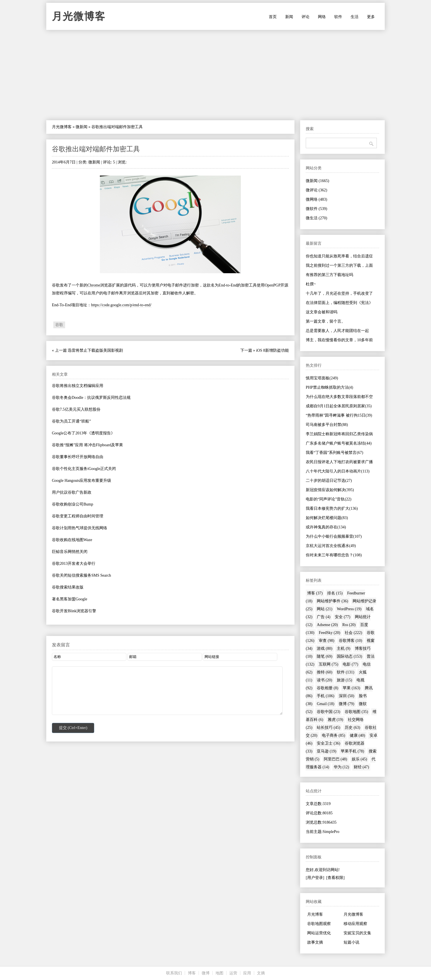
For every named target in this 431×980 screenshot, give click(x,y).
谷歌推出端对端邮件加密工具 (96, 149)
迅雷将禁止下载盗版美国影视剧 (95, 350)
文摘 (261, 973)
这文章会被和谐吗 (322, 312)
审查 (326, 641)
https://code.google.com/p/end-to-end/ (121, 305)
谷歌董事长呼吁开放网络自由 (78, 457)
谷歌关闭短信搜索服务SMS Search (82, 575)
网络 (322, 17)
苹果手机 (352, 751)
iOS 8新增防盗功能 (272, 350)
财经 (361, 767)
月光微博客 (79, 16)
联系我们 (174, 973)
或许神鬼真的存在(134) (326, 527)
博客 (315, 593)
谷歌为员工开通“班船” (71, 421)
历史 (352, 728)
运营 (233, 973)
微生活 (316, 218)
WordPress (349, 609)
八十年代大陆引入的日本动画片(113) (338, 471)
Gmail (326, 704)
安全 (343, 617)
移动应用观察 (355, 924)
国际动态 (349, 656)
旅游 (345, 680)
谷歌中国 (328, 712)
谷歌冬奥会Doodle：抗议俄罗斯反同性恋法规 (91, 398)
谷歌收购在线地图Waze (72, 540)
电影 (350, 664)
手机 (326, 696)
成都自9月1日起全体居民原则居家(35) (339, 406)
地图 (219, 973)
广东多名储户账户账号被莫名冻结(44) (339, 443)
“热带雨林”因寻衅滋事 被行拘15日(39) (339, 415)
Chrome (94, 285)
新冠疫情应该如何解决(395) (330, 490)
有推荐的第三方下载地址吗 (329, 275)
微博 (347, 704)
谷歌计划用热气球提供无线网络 (80, 528)
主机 (344, 648)
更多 (371, 17)
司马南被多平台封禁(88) (327, 425)
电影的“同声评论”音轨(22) (329, 499)
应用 (247, 973)
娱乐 (359, 759)
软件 (338, 17)
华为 (341, 767)
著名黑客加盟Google (70, 599)
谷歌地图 (356, 712)
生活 (355, 17)
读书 (325, 680)
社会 (353, 633)
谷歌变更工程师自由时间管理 (78, 516)
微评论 (316, 190)
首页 (273, 17)
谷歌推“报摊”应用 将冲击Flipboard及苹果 (87, 445)
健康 (358, 735)
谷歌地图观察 (319, 924)
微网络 (316, 199)
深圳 (347, 696)
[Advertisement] (215, 75)
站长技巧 (328, 728)
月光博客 (315, 914)
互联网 (328, 664)
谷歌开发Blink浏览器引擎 (74, 611)
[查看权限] (335, 878)
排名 (335, 593)
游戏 (325, 648)
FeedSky (329, 633)
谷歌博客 (350, 641)
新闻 (289, 17)
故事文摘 (315, 942)
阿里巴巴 (336, 759)
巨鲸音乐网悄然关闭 (70, 552)
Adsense (327, 625)
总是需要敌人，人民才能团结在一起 (337, 331)
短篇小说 (351, 942)
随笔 (325, 656)
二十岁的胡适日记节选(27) (329, 481)
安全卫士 (328, 743)
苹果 (351, 688)
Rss (349, 625)
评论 (305, 17)
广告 (324, 617)
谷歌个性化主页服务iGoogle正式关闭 (84, 469)
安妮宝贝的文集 (357, 933)
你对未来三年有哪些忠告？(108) (334, 555)
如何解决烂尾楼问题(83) (327, 518)
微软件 (316, 209)
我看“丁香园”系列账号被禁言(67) (335, 453)
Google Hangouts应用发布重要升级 (82, 481)
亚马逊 (326, 751)
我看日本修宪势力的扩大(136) (332, 508)
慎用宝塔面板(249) (322, 378)
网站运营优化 (319, 933)
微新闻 (82, 127)
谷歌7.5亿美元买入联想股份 (76, 409)
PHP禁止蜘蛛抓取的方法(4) (329, 387)
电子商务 (334, 735)
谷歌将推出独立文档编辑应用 (78, 386)
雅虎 (336, 720)
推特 (325, 672)
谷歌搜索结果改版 (68, 587)
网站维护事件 (332, 601)
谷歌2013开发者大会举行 (74, 564)
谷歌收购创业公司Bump (72, 504)
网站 (325, 609)
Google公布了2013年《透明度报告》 (83, 433)
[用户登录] (315, 878)
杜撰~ (311, 284)
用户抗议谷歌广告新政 (72, 492)
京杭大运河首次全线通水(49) (331, 546)
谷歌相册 (327, 688)
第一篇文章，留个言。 (326, 321)
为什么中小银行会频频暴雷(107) (334, 536)
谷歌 (59, 325)
